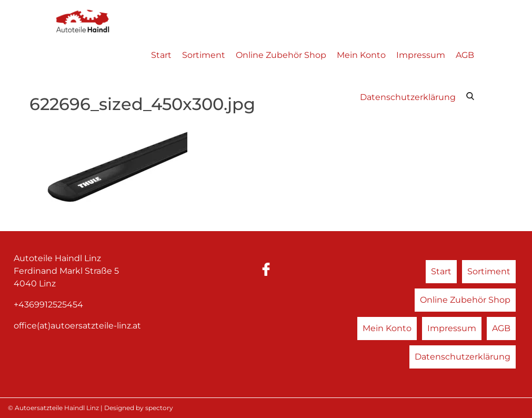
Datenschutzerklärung (408, 97)
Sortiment (204, 55)
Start (161, 55)
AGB (465, 55)
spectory (159, 408)
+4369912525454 (48, 305)
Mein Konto (361, 55)
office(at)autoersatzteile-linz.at (77, 326)
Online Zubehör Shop (281, 55)
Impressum (421, 55)
